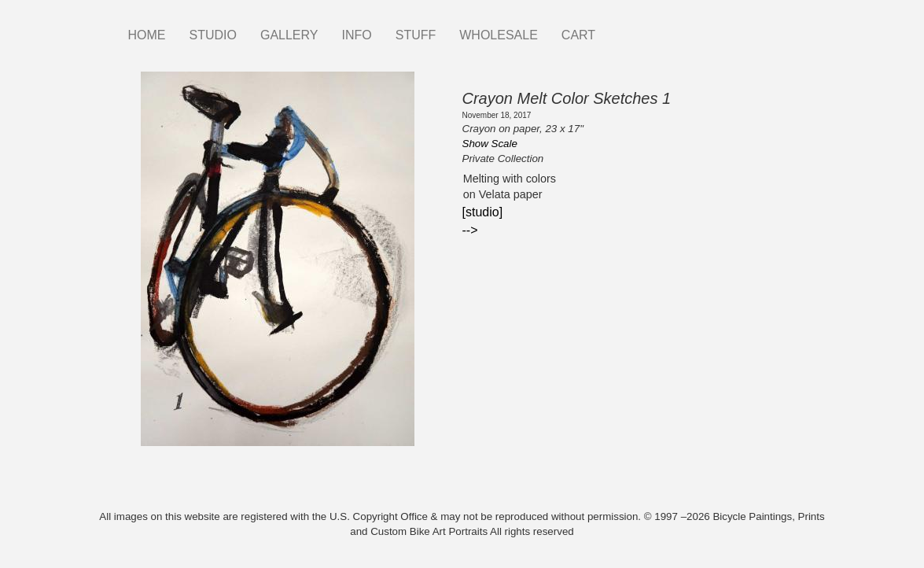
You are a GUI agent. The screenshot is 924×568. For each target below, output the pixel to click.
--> (470, 230)
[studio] (483, 212)
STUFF (416, 35)
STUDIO (213, 35)
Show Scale (490, 144)
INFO (356, 35)
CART (578, 35)
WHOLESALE (499, 35)
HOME (147, 35)
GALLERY (289, 35)
